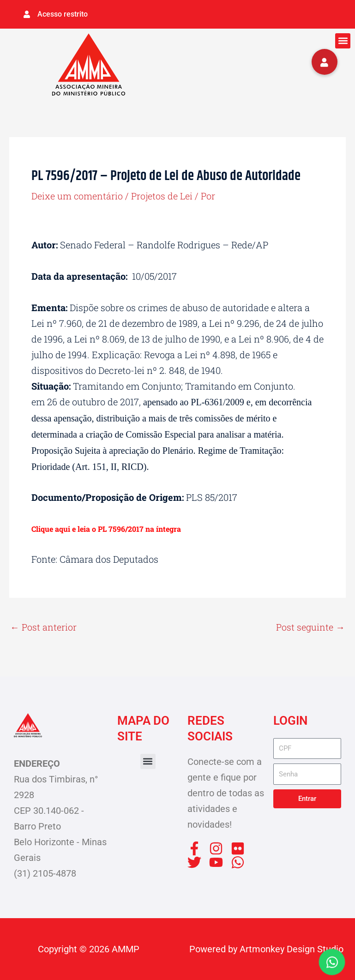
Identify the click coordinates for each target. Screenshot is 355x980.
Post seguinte (310, 627)
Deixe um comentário (77, 195)
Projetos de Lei (162, 195)
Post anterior (43, 627)
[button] (343, 40)
